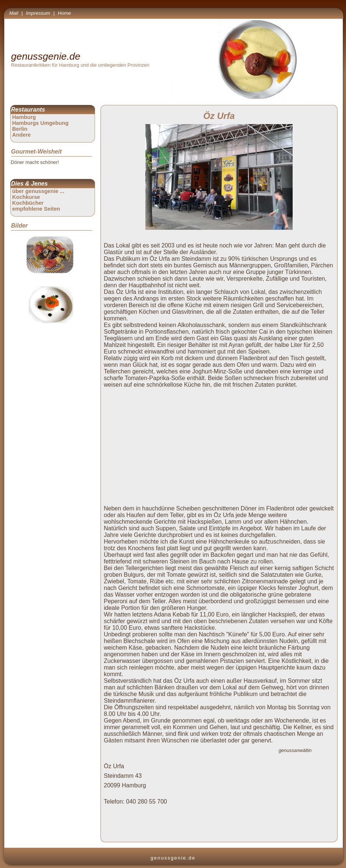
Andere (22, 135)
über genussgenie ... (38, 191)
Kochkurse (26, 197)
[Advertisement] (220, 443)
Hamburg (24, 117)
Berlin (20, 129)
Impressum (38, 13)
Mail (14, 13)
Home (64, 13)
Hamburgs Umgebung (40, 123)
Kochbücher (28, 203)
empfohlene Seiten (36, 209)
